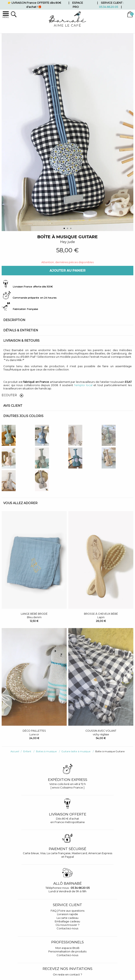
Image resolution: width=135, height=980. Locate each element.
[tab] (67, 320)
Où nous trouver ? (67, 925)
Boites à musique (46, 751)
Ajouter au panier (68, 270)
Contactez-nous (67, 928)
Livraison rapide (67, 914)
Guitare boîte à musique (76, 751)
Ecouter (13, 395)
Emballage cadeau (67, 921)
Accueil (15, 751)
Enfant (27, 751)
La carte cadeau (67, 918)
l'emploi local (83, 385)
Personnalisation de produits (67, 951)
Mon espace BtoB (67, 948)
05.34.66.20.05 (108, 7)
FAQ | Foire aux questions (67, 911)
